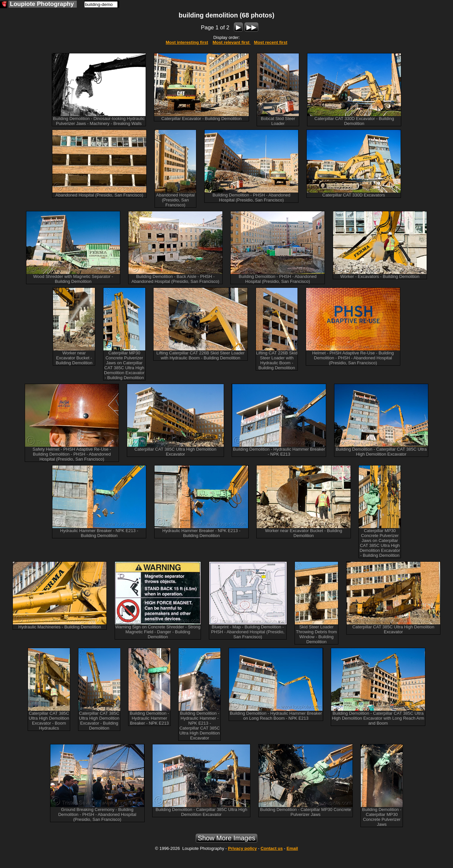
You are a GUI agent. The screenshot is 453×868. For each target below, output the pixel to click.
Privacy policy (242, 848)
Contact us (272, 848)
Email (292, 848)
